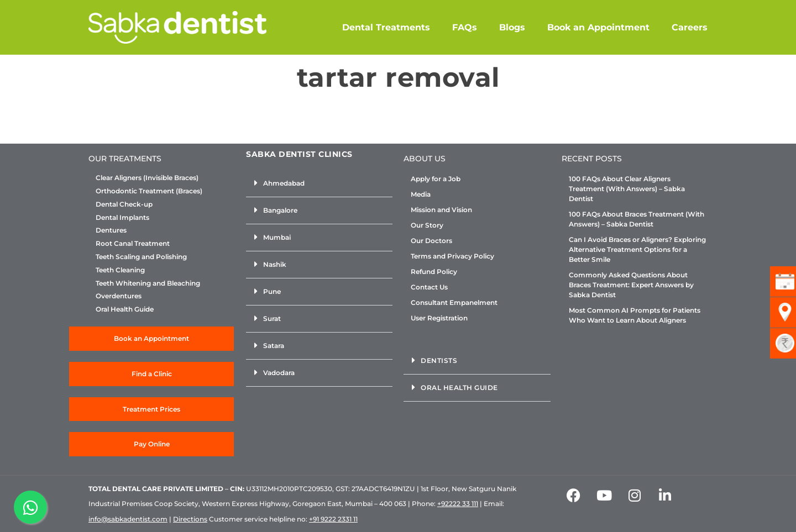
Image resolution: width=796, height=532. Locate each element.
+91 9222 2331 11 (333, 519)
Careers (690, 27)
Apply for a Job (436, 179)
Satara (274, 346)
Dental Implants (122, 218)
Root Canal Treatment (133, 244)
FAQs (465, 27)
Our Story (427, 225)
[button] (319, 184)
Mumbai (277, 237)
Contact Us (429, 287)
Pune (272, 291)
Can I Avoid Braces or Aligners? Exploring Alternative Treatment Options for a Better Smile (637, 249)
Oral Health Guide (125, 309)
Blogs (512, 27)
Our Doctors (431, 241)
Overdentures (119, 296)
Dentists (439, 360)
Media (421, 194)
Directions (190, 519)
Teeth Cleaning (120, 270)
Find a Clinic (152, 374)
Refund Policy (434, 272)
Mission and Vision (441, 210)
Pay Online (152, 444)
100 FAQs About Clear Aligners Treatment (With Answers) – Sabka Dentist (627, 189)
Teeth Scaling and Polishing (141, 257)
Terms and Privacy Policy (452, 256)
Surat (272, 318)
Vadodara (279, 373)
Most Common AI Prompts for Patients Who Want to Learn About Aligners (635, 315)
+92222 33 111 (458, 504)
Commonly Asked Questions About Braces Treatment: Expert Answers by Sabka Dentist (631, 285)
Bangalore (280, 210)
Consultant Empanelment (454, 302)
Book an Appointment (598, 27)
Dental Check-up (124, 204)
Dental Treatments (386, 27)
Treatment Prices (151, 409)
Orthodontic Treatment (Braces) (149, 191)
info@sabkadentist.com (128, 519)
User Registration (439, 318)
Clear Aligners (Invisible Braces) (147, 178)
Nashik (275, 264)
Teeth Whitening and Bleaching (148, 283)
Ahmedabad (284, 183)
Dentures (111, 230)
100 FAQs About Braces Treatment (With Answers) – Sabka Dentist (637, 219)
